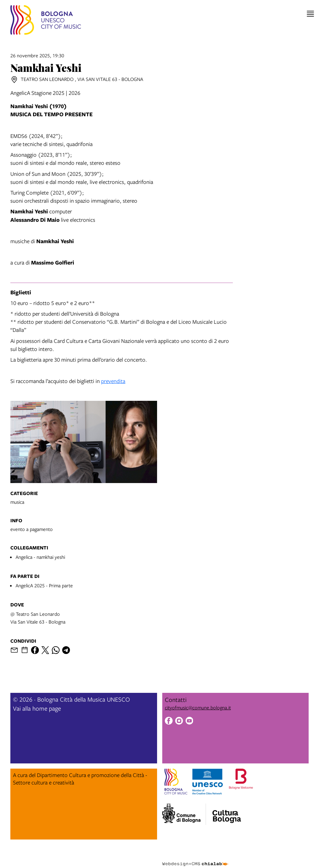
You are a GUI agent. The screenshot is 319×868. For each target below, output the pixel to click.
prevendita (113, 381)
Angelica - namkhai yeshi (40, 557)
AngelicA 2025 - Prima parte (44, 585)
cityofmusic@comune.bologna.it (198, 707)
